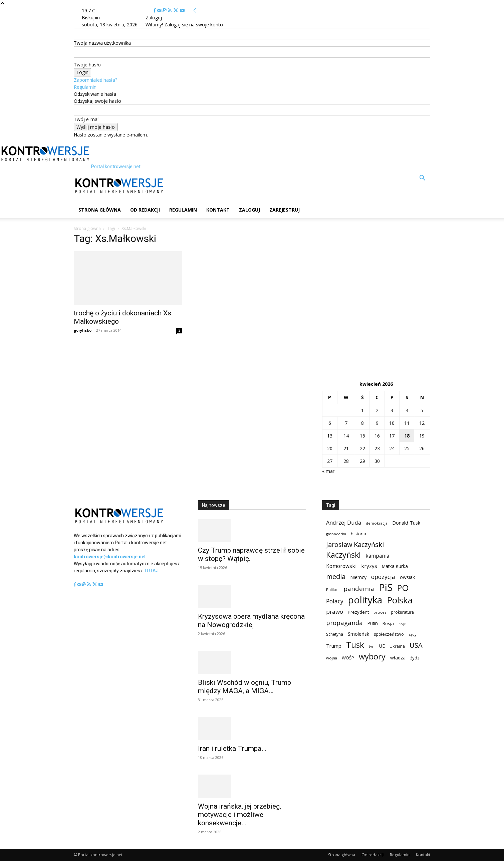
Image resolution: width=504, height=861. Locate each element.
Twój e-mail (87, 119)
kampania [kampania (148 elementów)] (377, 556)
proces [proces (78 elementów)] (380, 612)
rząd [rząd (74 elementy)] (403, 624)
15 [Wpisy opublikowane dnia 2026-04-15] (362, 436)
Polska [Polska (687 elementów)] (400, 600)
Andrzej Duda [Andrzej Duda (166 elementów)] (344, 522)
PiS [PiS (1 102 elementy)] (386, 588)
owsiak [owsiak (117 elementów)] (407, 577)
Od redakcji (145, 210)
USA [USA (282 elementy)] (416, 645)
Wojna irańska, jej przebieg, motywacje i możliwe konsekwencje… (239, 815)
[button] (422, 179)
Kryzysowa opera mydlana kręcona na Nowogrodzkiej (251, 621)
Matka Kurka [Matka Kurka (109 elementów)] (395, 566)
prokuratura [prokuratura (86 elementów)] (402, 612)
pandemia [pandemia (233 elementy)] (359, 589)
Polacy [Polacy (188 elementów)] (335, 601)
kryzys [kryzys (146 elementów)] (369, 566)
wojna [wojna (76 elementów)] (332, 658)
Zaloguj (249, 210)
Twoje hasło (87, 65)
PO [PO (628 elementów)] (403, 588)
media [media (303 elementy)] (336, 577)
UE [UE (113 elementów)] (382, 646)
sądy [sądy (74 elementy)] (413, 634)
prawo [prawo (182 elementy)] (335, 612)
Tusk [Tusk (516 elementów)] (355, 645)
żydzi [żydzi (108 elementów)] (415, 658)
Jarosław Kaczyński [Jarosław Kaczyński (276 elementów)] (355, 544)
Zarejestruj (285, 210)
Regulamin (85, 87)
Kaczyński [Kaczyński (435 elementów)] (343, 555)
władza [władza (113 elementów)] (398, 658)
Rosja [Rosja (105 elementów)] (388, 623)
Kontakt (218, 210)
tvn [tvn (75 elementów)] (372, 646)
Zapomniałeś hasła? (95, 80)
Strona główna (100, 210)
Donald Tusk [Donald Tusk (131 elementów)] (406, 523)
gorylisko (83, 330)
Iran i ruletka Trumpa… (232, 749)
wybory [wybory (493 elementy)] (372, 657)
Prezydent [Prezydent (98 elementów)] (358, 612)
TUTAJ (151, 571)
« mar (328, 471)
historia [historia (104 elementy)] (358, 534)
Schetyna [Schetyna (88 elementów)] (335, 634)
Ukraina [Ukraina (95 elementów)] (397, 646)
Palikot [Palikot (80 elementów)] (332, 590)
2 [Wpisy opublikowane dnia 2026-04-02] (377, 410)
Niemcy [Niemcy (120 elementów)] (358, 577)
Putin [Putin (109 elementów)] (373, 623)
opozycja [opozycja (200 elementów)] (383, 577)
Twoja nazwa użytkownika (102, 43)
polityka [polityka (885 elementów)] (365, 600)
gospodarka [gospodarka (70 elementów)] (336, 534)
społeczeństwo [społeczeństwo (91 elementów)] (389, 634)
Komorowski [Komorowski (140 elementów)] (341, 566)
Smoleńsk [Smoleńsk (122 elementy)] (358, 634)
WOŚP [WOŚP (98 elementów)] (348, 658)
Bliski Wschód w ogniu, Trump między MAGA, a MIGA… (244, 687)
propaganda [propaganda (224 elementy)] (344, 623)
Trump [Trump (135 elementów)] (334, 646)
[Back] (195, 11)
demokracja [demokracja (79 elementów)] (377, 523)
